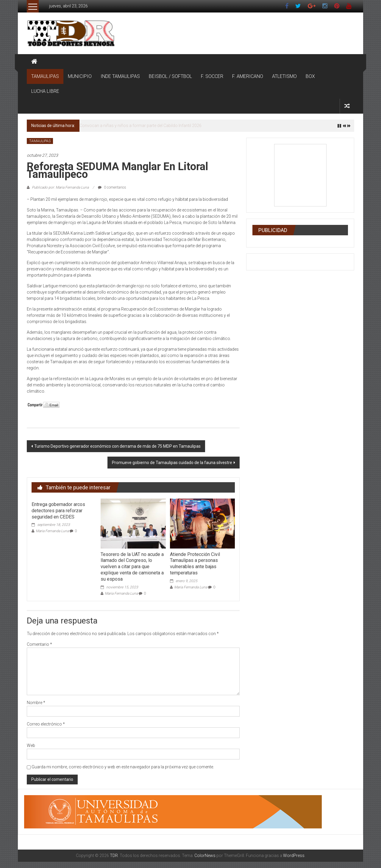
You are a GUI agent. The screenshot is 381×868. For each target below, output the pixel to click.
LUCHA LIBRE (45, 91)
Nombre (36, 703)
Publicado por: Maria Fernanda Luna (60, 187)
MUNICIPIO (80, 76)
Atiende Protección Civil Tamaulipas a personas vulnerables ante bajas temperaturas (195, 564)
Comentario (39, 644)
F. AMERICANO (248, 76)
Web (31, 745)
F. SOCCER (212, 76)
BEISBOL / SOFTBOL (170, 76)
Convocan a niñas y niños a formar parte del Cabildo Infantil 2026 (140, 126)
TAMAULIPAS (45, 76)
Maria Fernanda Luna (52, 531)
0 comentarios (112, 187)
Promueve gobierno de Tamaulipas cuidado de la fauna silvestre (172, 463)
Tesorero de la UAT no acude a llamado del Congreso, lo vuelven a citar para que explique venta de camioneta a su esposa (132, 567)
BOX (310, 76)
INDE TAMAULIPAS (120, 76)
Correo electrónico (46, 724)
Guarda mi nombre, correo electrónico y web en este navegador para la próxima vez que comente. (123, 767)
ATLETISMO (284, 76)
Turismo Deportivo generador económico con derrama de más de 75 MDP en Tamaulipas (117, 446)
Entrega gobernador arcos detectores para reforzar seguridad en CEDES (58, 511)
